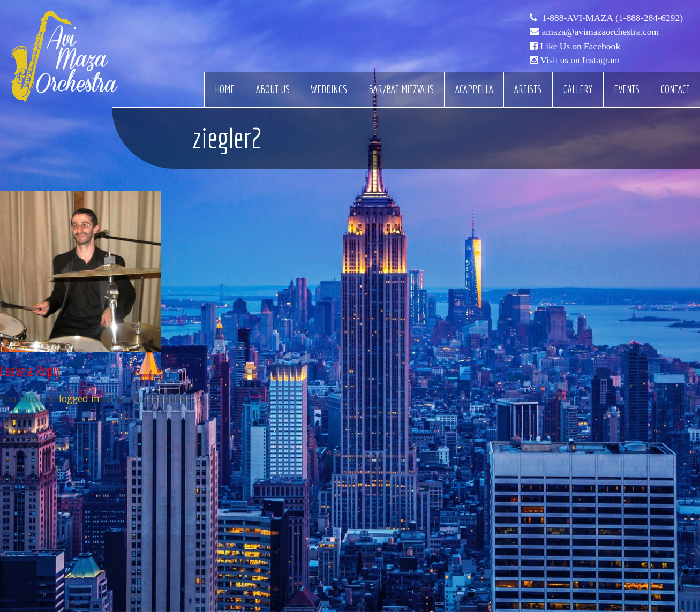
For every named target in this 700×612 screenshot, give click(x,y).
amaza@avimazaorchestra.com (600, 32)
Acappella (474, 89)
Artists (528, 89)
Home (225, 89)
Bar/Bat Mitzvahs (401, 89)
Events (627, 89)
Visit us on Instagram (580, 60)
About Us (273, 89)
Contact (675, 89)
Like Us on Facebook (580, 46)
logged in (79, 398)
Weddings (329, 89)
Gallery (578, 89)
